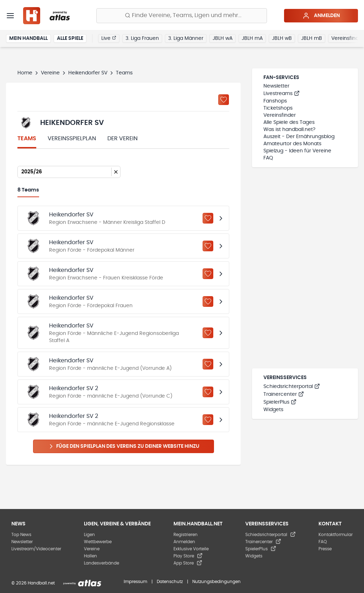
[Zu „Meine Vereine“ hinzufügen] (224, 100)
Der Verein (122, 138)
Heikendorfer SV (88, 73)
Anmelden (321, 16)
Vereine (50, 73)
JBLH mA (252, 38)
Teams (27, 138)
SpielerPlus (280, 402)
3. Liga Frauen (142, 38)
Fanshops (275, 101)
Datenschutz (170, 582)
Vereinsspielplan (72, 138)
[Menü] (10, 16)
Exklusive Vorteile (191, 549)
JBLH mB (312, 38)
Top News (21, 535)
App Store (188, 563)
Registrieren (186, 535)
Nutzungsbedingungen (216, 582)
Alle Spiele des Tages (289, 122)
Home (25, 73)
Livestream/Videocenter (36, 549)
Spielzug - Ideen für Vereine (297, 151)
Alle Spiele (70, 38)
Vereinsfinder (280, 115)
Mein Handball (28, 38)
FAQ (268, 158)
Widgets (273, 410)
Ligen (89, 535)
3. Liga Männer (186, 38)
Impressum (135, 582)
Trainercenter (284, 394)
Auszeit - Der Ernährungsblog (299, 137)
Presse (325, 549)
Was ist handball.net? (289, 130)
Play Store (188, 556)
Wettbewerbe (98, 542)
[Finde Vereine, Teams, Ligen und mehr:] (182, 16)
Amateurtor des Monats (292, 144)
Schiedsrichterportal (292, 387)
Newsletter (276, 86)
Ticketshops (278, 108)
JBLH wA (223, 38)
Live (109, 38)
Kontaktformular (336, 535)
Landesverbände (101, 563)
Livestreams (282, 94)
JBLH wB (282, 38)
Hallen (90, 556)
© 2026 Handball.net (33, 583)
